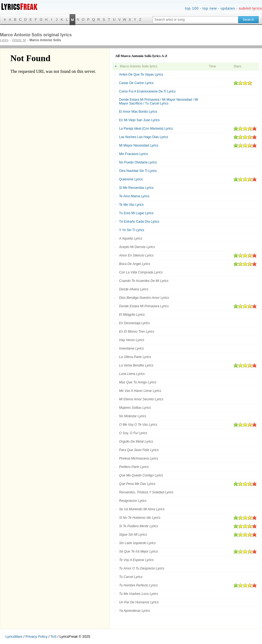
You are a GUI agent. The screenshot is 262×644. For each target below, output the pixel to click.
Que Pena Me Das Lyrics (137, 484)
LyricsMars (14, 636)
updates (228, 8)
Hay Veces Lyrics (132, 340)
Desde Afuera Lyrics (134, 289)
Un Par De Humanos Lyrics (139, 602)
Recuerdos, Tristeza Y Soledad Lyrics (146, 492)
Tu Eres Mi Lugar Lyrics (136, 213)
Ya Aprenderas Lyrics (134, 611)
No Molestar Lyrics (133, 416)
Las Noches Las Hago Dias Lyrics (144, 137)
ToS (53, 636)
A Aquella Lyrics (131, 238)
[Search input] (195, 20)
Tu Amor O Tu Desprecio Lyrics (142, 568)
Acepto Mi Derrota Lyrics (137, 247)
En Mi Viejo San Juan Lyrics (139, 120)
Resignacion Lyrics (133, 501)
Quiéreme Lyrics (131, 179)
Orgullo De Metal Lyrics (136, 442)
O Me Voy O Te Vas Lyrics (138, 425)
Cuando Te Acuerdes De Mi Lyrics (144, 281)
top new (210, 8)
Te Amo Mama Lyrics (134, 196)
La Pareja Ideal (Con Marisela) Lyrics (146, 129)
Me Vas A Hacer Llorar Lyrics (140, 391)
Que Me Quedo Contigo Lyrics (141, 475)
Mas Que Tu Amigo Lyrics (138, 382)
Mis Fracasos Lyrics (133, 154)
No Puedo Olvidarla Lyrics (138, 162)
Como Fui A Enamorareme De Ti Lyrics (147, 91)
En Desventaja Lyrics (134, 323)
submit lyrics (250, 8)
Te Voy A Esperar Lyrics (136, 560)
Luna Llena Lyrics (132, 374)
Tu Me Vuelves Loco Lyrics (139, 594)
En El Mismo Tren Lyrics (137, 332)
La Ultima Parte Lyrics (135, 357)
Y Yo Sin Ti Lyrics (132, 230)
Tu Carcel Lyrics (131, 577)
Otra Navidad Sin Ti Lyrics (138, 171)
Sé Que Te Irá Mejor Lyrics (138, 551)
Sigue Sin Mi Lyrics (133, 535)
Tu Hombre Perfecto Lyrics (138, 585)
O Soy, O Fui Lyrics (133, 433)
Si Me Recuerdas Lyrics (136, 188)
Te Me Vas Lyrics (131, 205)
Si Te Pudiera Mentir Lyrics (139, 526)
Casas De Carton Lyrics (136, 83)
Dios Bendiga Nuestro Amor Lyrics (144, 298)
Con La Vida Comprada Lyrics (141, 272)
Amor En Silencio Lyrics (136, 255)
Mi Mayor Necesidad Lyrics (139, 145)
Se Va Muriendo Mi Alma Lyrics (142, 509)
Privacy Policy (36, 636)
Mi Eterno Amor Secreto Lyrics (141, 399)
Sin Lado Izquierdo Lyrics (137, 543)
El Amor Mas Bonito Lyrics (138, 112)
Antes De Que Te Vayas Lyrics (141, 74)
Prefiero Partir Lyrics (134, 467)
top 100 (192, 8)
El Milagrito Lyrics (132, 315)
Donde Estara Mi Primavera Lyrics (144, 306)
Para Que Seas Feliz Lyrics (139, 450)
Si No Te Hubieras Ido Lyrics (140, 518)
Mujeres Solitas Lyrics (135, 408)
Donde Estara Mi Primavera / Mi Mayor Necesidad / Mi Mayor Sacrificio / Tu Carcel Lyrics (158, 102)
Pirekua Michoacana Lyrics (139, 458)
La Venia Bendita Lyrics (136, 365)
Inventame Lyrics (131, 348)
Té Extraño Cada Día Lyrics (139, 222)
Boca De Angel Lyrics (135, 264)
